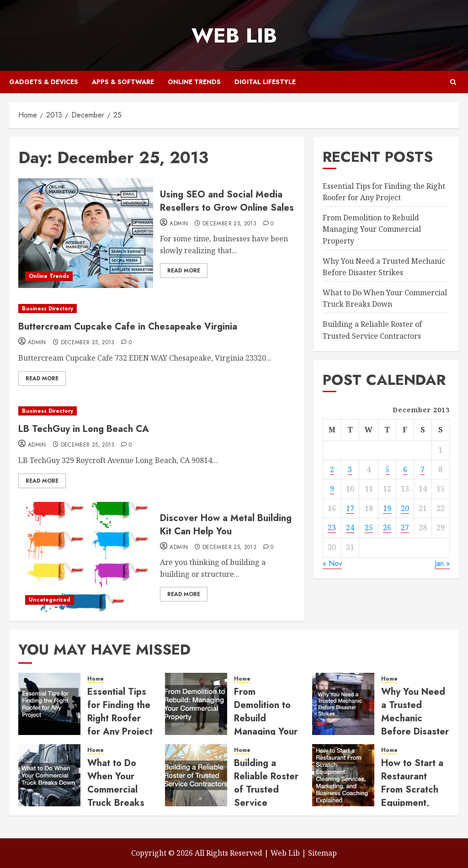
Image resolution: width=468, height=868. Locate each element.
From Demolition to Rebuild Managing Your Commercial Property (372, 229)
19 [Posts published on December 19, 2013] (387, 508)
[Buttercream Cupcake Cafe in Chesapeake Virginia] (157, 309)
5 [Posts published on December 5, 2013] (387, 469)
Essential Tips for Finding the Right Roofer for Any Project (120, 712)
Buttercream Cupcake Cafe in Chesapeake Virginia (128, 327)
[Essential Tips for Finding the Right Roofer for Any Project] (49, 704)
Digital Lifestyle (265, 82)
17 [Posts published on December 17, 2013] (350, 508)
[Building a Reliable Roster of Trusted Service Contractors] (196, 775)
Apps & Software (123, 82)
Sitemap (322, 853)
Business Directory (48, 309)
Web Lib (234, 35)
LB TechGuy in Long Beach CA (84, 429)
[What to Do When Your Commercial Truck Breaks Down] (49, 775)
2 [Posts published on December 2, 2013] (332, 469)
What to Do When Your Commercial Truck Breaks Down (385, 298)
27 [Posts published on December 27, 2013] (405, 527)
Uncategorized (50, 600)
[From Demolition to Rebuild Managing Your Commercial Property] (196, 704)
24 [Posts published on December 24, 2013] (350, 527)
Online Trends (194, 82)
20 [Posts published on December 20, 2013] (405, 508)
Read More (184, 271)
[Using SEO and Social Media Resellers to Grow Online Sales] (86, 233)
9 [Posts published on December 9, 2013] (332, 489)
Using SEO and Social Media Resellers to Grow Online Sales (227, 201)
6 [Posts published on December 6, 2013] (405, 469)
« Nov (332, 563)
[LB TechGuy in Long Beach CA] (157, 411)
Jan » (442, 563)
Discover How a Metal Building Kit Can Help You (226, 525)
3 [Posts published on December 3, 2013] (350, 469)
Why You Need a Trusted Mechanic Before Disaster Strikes (415, 718)
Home (96, 679)
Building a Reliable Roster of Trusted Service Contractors (266, 790)
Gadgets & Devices (44, 82)
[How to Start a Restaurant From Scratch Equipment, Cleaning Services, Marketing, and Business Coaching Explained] (343, 775)
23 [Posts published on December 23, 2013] (332, 527)
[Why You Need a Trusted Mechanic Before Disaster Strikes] (343, 704)
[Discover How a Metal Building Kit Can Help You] (86, 557)
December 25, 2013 (229, 224)
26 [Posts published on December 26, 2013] (387, 527)
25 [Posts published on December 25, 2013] (369, 527)
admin (179, 224)
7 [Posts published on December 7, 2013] (423, 469)
